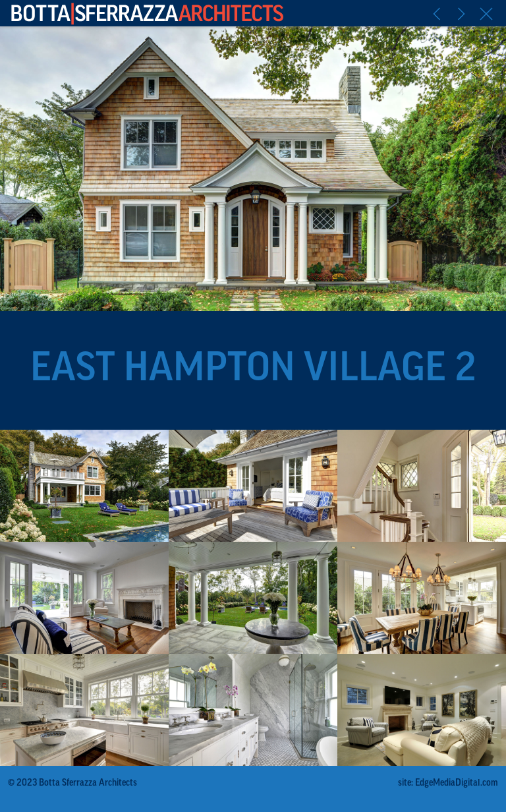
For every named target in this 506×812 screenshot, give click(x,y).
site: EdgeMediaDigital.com (448, 784)
